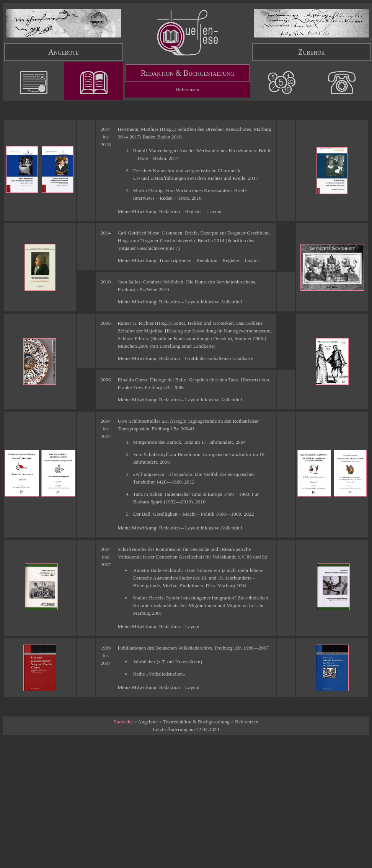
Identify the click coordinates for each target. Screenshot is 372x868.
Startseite (123, 722)
